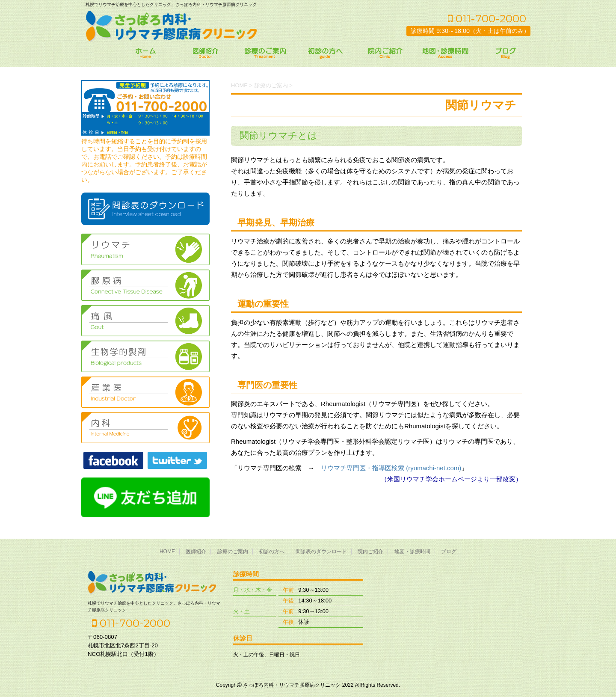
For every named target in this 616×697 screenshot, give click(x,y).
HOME (167, 552)
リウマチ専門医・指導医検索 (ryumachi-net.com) (391, 468)
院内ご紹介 (370, 552)
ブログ (449, 552)
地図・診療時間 (412, 552)
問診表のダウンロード (321, 552)
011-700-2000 (487, 18)
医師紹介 (196, 552)
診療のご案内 (233, 552)
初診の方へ (272, 552)
